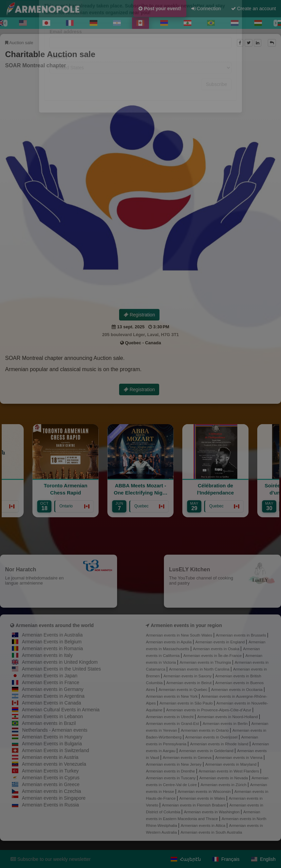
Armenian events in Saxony (188, 676)
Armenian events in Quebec (183, 689)
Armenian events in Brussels (241, 635)
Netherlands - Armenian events (55, 730)
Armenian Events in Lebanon (53, 716)
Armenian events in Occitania (237, 689)
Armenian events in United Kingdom (60, 662)
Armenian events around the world (55, 625)
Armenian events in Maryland (231, 764)
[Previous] (5, 23)
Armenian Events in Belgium (52, 642)
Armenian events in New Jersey (174, 764)
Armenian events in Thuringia (206, 662)
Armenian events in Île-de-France (213, 655)
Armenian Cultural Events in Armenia (61, 710)
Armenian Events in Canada (52, 703)
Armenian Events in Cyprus (51, 778)
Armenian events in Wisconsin (205, 791)
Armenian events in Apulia (169, 642)
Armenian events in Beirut (190, 683)
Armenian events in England (221, 642)
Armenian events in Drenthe (171, 771)
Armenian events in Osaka (217, 649)
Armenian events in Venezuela (54, 764)
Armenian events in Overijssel (212, 737)
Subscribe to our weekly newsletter (51, 859)
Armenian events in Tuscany (171, 778)
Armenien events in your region (186, 625)
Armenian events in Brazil (49, 723)
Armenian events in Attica (204, 825)
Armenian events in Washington (212, 812)
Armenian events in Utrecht (170, 717)
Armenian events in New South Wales (180, 635)
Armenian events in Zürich (224, 785)
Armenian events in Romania (53, 648)
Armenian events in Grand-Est (173, 723)
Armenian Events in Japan (50, 676)
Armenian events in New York (172, 696)
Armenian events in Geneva (188, 757)
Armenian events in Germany (53, 689)
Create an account (254, 8)
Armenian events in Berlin (226, 723)
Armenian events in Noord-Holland (228, 717)
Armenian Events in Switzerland (56, 750)
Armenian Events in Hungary (52, 737)
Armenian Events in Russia (51, 805)
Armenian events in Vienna (239, 757)
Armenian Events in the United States (62, 669)
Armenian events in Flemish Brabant (194, 805)
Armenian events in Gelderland (207, 751)
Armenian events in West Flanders (229, 771)
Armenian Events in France (51, 682)
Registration (139, 315)
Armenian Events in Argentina (53, 696)
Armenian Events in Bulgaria (52, 744)
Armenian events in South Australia (211, 832)
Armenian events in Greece (51, 784)
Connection (206, 8)
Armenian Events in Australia (52, 635)
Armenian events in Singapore (54, 798)
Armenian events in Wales (203, 798)
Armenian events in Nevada (224, 778)
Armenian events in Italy (47, 655)
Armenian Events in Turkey (50, 771)
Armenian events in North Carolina (200, 669)
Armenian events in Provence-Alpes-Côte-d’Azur (209, 710)
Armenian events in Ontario (205, 730)
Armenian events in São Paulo (187, 703)
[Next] (276, 23)
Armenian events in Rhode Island (220, 744)
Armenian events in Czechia (52, 791)
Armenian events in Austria (50, 757)
